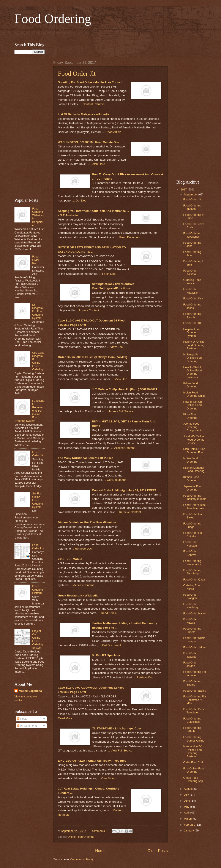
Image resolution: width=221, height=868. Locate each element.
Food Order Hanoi (194, 613)
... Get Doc (79, 201)
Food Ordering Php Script (192, 572)
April (187, 813)
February (190, 825)
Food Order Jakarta (190, 655)
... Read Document (128, 237)
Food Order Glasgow (190, 596)
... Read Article (112, 132)
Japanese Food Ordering (193, 488)
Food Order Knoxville (190, 291)
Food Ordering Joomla (192, 315)
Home (100, 851)
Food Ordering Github (192, 729)
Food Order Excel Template (194, 711)
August (189, 789)
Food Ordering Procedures (192, 563)
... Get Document (115, 480)
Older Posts (158, 851)
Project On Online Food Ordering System (38, 639)
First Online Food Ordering (194, 770)
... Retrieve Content (128, 512)
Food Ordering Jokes (192, 306)
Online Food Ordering (81, 837)
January (189, 830)
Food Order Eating (195, 691)
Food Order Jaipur (194, 647)
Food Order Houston (190, 544)
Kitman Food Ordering (191, 479)
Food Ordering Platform (38, 590)
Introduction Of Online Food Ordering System (192, 751)
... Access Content (87, 310)
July (187, 795)
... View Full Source (120, 751)
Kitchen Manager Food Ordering (194, 469)
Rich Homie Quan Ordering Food (194, 451)
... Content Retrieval (92, 104)
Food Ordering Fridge (192, 525)
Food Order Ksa (193, 298)
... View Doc (115, 347)
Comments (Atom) (82, 859)
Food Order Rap (36, 260)
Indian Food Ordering (191, 460)
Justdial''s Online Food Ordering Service (194, 440)
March (188, 819)
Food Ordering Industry (192, 207)
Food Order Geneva (190, 553)
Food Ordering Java (192, 254)
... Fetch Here (96, 164)
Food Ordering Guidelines (192, 720)
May (187, 807)
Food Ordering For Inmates (195, 673)
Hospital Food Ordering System (192, 332)
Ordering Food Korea (192, 587)
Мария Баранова (30, 691)
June (187, 801)
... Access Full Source (119, 411)
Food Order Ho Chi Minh (193, 534)
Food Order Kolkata (190, 272)
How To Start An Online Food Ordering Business (193, 372)
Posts (22, 719)
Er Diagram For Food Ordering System (38, 311)
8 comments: (98, 831)
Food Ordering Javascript (192, 235)
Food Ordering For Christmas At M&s (195, 700)
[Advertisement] (110, 33)
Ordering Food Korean (192, 281)
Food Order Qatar (194, 579)
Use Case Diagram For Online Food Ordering (38, 361)
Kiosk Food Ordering (190, 416)
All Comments (27, 726)
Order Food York (193, 762)
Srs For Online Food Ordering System (38, 500)
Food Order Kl (192, 323)
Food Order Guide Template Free (194, 507)
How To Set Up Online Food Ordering (193, 405)
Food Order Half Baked (193, 516)
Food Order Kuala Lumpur (194, 639)
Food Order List (38, 547)
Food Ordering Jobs (192, 244)
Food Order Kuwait (190, 621)
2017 (184, 189)
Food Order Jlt (77, 73)
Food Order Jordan (190, 664)
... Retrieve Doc (82, 549)
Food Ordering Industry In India (195, 497)
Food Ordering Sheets (192, 630)
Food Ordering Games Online (194, 739)
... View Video (107, 778)
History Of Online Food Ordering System (194, 345)
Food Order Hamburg (191, 606)
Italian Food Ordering (190, 385)
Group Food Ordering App (193, 779)
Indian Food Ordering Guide (194, 394)
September (191, 194)
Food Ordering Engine (192, 683)
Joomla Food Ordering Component (192, 427)
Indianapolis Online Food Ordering (192, 358)
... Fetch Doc (107, 274)
